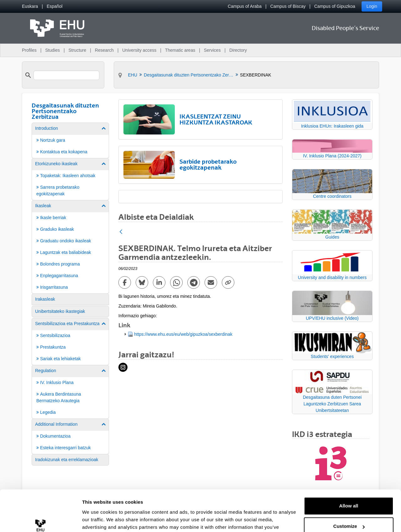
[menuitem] (30, 6)
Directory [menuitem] (238, 50)
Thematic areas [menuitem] (180, 50)
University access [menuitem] (139, 50)
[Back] (121, 232)
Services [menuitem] (212, 50)
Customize (349, 494)
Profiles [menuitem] (29, 50)
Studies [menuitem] (52, 50)
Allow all (349, 474)
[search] (66, 75)
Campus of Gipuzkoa (335, 6)
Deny (349, 515)
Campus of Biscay (288, 6)
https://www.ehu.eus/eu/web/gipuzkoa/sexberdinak (183, 334)
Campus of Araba (245, 6)
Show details (97, 520)
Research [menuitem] (104, 50)
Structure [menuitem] (77, 50)
